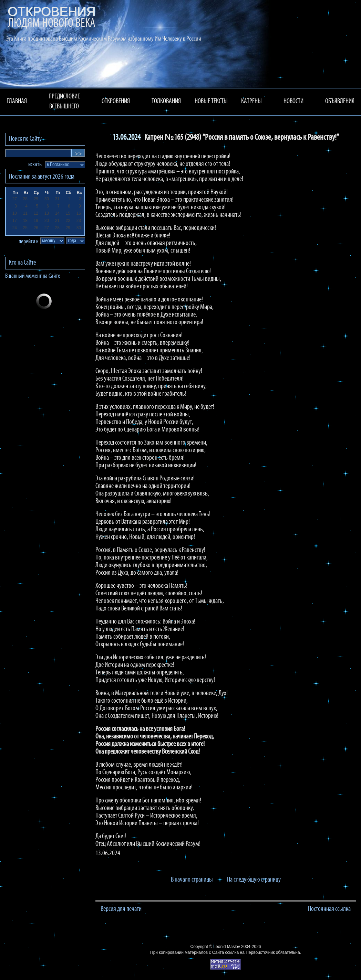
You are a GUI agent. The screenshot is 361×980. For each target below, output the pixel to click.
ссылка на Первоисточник (250, 952)
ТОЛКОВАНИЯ (166, 102)
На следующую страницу (254, 880)
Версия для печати (121, 909)
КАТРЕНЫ (251, 102)
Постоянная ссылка (329, 909)
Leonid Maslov (226, 947)
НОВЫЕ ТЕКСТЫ (211, 102)
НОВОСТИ (293, 102)
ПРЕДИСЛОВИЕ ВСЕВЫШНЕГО (64, 102)
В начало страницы (192, 880)
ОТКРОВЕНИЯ (116, 102)
